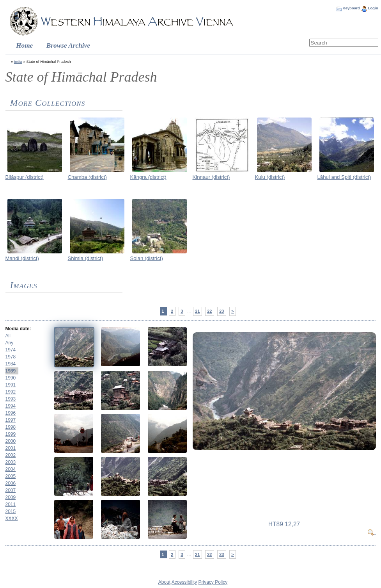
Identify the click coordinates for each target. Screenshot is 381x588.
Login (373, 8)
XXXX (12, 519)
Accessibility (184, 582)
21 (197, 312)
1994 (11, 406)
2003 (11, 462)
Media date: (18, 329)
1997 (11, 420)
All (8, 336)
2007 (11, 490)
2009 (11, 497)
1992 (11, 392)
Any (10, 343)
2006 (11, 483)
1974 (11, 350)
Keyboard (351, 8)
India (18, 61)
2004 (11, 469)
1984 (11, 364)
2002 (11, 455)
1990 (11, 378)
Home (24, 45)
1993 (11, 399)
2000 (11, 441)
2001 (11, 448)
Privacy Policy (213, 582)
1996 (11, 413)
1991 (11, 385)
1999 (11, 434)
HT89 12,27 (284, 524)
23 (222, 312)
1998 (11, 427)
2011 (11, 504)
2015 (11, 511)
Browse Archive (68, 45)
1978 (11, 357)
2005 (11, 476)
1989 (11, 371)
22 (209, 312)
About (164, 582)
